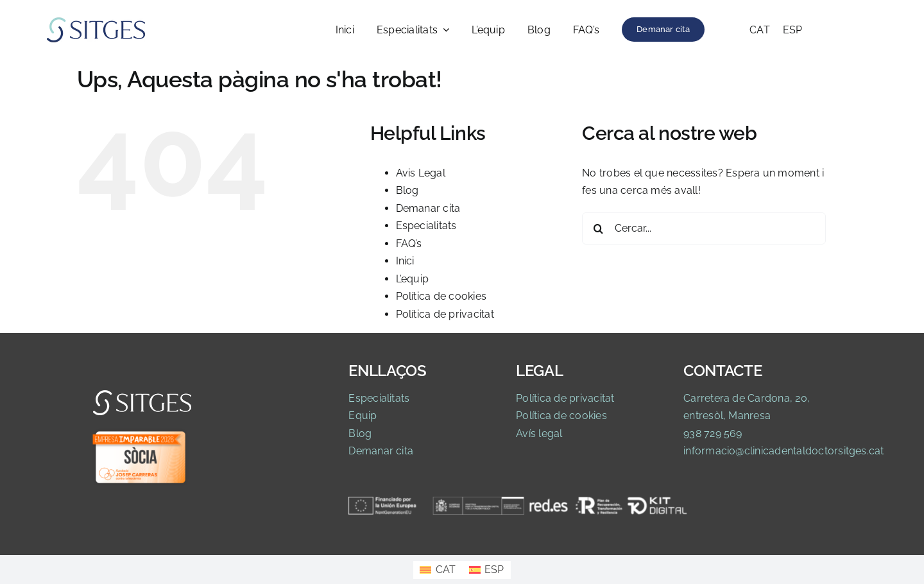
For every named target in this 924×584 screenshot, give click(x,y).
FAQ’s (409, 244)
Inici (405, 261)
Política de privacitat (445, 314)
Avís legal (539, 434)
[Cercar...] (704, 228)
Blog (407, 190)
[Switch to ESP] (793, 30)
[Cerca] (598, 228)
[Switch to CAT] (760, 30)
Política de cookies (441, 296)
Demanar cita (428, 208)
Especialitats (426, 226)
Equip (363, 416)
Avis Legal (421, 173)
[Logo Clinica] (96, 21)
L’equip (413, 279)
